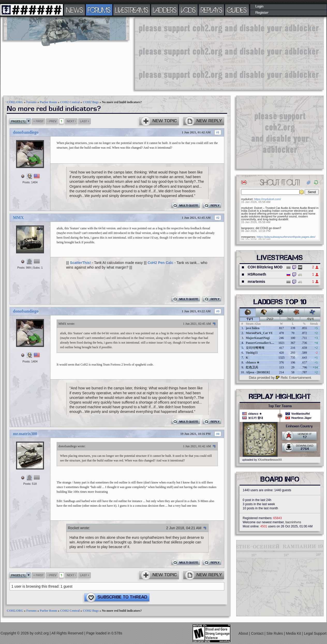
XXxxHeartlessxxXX (270, 460)
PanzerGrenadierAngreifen (264, 343)
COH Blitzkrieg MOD (265, 267)
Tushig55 (252, 353)
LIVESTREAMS (132, 10)
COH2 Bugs (91, 102)
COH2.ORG (15, 102)
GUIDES (237, 10)
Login (259, 6)
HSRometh (257, 274)
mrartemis (256, 282)
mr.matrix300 (25, 434)
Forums (32, 102)
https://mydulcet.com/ (267, 199)
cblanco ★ (253, 362)
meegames (248, 237)
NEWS (75, 10)
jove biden (253, 328)
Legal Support (315, 633)
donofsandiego (26, 132)
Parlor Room (49, 102)
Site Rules (275, 633)
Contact (258, 633)
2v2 (270, 319)
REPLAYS (211, 10)
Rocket (74, 528)
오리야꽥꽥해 (255, 348)
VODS (188, 10)
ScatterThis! (80, 263)
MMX (18, 218)
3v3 (290, 319)
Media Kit (294, 633)
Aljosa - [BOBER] (258, 372)
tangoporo (248, 228)
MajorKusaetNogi (258, 338)
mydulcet (247, 199)
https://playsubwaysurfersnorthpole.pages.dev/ (286, 237)
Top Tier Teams (280, 406)
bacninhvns (293, 522)
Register (262, 13)
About (244, 633)
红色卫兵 (252, 367)
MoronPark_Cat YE (259, 333)
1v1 (250, 319)
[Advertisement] (200, 53)
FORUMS (99, 10)
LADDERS (165, 10)
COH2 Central (70, 102)
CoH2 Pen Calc (160, 263)
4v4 (310, 319)
